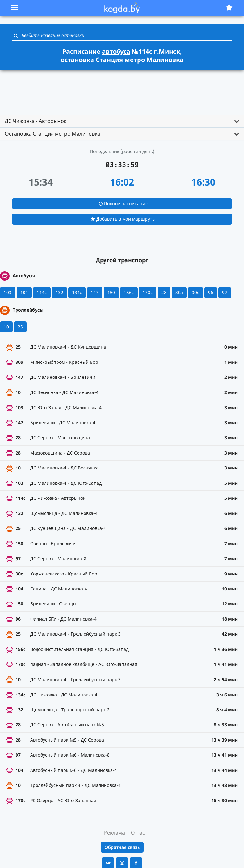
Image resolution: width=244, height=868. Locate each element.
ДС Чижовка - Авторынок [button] (36, 121)
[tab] (122, 121)
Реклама (114, 833)
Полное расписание (123, 204)
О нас (138, 833)
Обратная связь (122, 847)
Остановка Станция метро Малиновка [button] (52, 134)
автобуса (116, 51)
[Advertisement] (122, 90)
